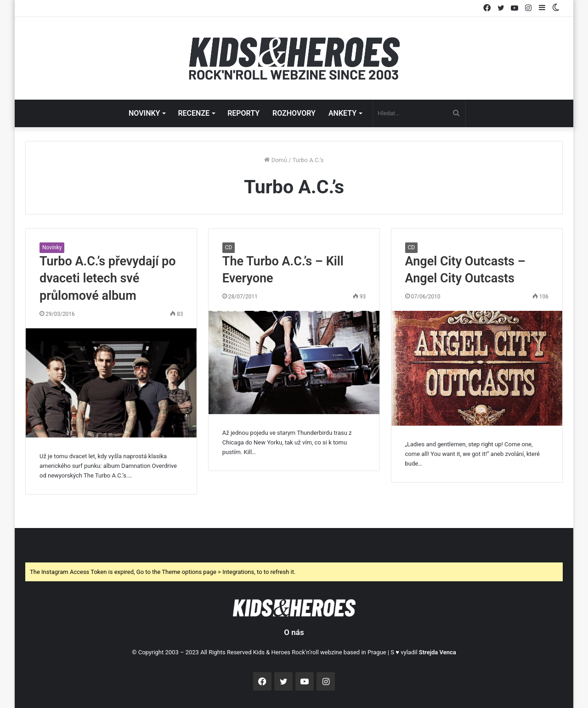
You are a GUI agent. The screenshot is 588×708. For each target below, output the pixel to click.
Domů (276, 160)
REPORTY (243, 113)
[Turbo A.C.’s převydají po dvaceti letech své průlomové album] (111, 383)
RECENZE (194, 113)
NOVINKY (144, 113)
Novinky (52, 247)
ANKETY (342, 113)
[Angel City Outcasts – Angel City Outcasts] (477, 368)
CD (229, 247)
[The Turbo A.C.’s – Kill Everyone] (294, 362)
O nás (294, 632)
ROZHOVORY (294, 113)
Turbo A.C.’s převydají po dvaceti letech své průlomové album (108, 279)
